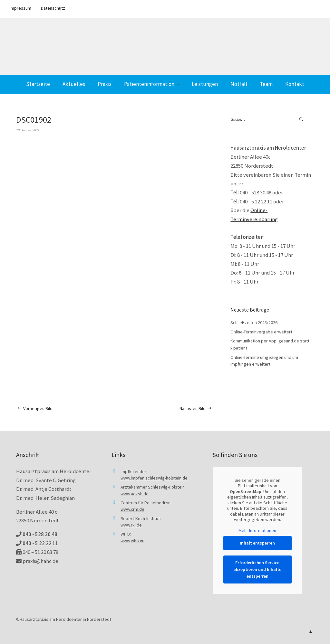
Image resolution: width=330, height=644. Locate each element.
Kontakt (295, 84)
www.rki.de (131, 525)
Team (266, 84)
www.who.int (133, 541)
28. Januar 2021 (28, 130)
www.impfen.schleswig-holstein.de (154, 478)
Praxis (105, 84)
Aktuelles (74, 84)
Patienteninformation (149, 84)
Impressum (20, 8)
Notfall (239, 84)
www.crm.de (132, 509)
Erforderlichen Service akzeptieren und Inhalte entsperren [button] (257, 569)
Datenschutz (53, 8)
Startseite (38, 84)
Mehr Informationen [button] (257, 530)
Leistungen (205, 84)
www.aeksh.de (135, 494)
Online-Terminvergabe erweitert (261, 332)
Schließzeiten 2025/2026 (254, 322)
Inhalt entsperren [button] (257, 543)
